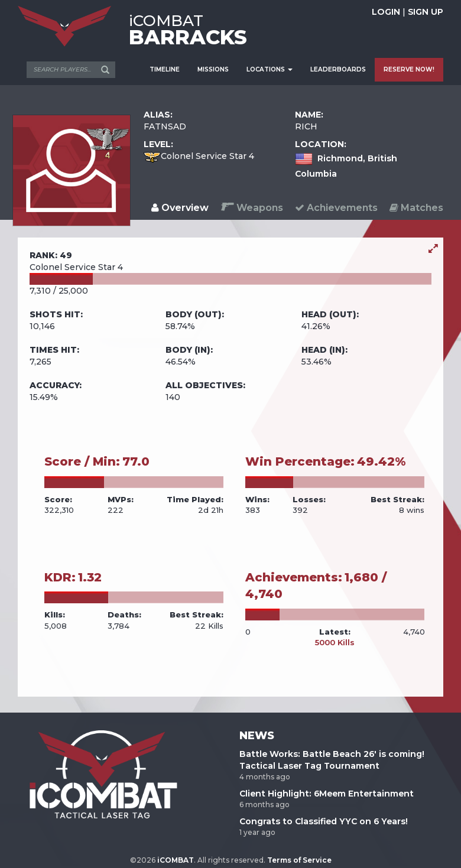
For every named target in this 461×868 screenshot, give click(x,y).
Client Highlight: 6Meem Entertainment (327, 794)
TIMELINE (165, 69)
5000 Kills (335, 642)
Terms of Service (299, 860)
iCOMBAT (176, 860)
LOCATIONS (270, 69)
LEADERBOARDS (338, 69)
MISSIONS (213, 69)
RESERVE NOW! (409, 69)
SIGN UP (426, 12)
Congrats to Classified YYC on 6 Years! (324, 821)
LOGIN (386, 12)
